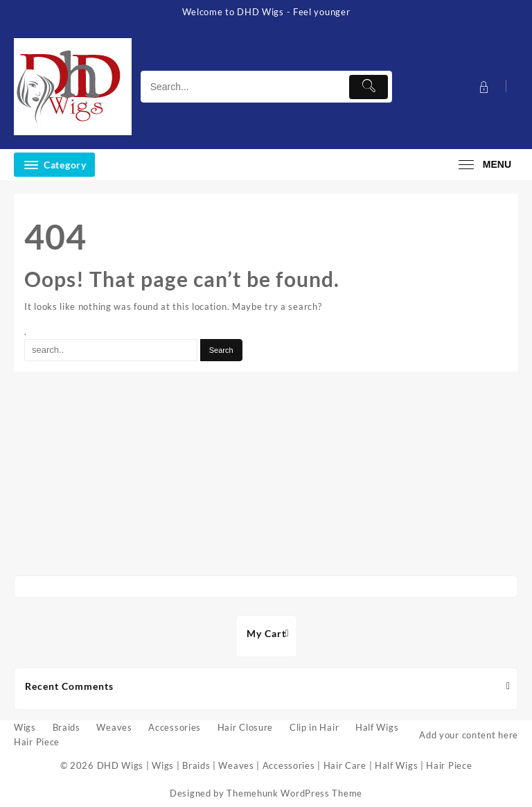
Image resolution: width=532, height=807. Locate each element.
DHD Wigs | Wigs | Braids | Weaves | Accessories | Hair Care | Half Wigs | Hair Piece (285, 765)
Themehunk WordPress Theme (294, 793)
